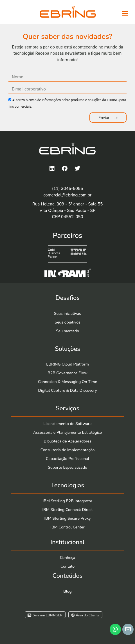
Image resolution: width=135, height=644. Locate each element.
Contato (67, 566)
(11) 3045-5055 (67, 189)
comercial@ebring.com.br (67, 195)
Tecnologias (67, 485)
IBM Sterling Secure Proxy (67, 518)
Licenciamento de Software (67, 424)
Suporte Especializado (67, 467)
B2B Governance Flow (67, 373)
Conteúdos (68, 576)
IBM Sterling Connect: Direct (68, 510)
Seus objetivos (67, 322)
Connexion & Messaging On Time (67, 382)
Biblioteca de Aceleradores (67, 441)
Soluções (67, 349)
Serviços (67, 408)
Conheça (67, 558)
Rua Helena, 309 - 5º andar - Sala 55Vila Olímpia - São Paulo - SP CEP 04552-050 (67, 210)
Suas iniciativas (67, 314)
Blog (67, 591)
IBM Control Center (67, 527)
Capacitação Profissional (67, 459)
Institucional (67, 542)
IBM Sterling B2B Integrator (67, 501)
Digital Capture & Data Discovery (67, 390)
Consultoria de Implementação (68, 450)
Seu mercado (67, 331)
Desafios (67, 298)
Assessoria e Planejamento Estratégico (68, 432)
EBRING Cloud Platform (67, 364)
